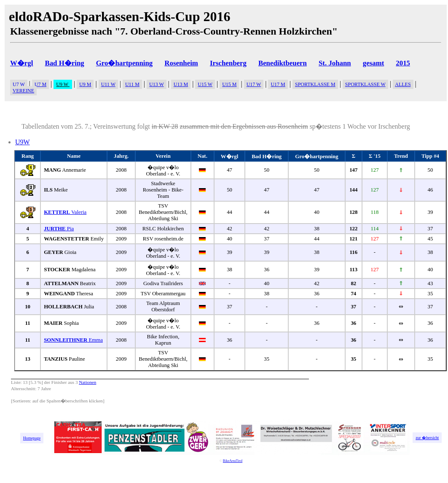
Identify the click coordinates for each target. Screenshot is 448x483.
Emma (73, 340)
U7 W (19, 84)
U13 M (181, 84)
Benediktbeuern (283, 63)
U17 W (254, 84)
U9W (23, 142)
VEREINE (23, 91)
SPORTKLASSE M (315, 84)
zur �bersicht (427, 438)
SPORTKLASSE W (365, 84)
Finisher (59, 382)
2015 (403, 63)
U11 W (108, 84)
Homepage (32, 438)
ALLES (403, 84)
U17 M (278, 84)
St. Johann (335, 63)
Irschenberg (228, 63)
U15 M (229, 84)
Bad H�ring (64, 63)
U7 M (40, 84)
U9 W (63, 84)
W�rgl (21, 63)
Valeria (65, 212)
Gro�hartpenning (125, 63)
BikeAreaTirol (233, 461)
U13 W (157, 84)
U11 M (132, 84)
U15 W (205, 84)
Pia (59, 229)
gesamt (373, 63)
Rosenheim (181, 63)
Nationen (87, 382)
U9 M (85, 84)
